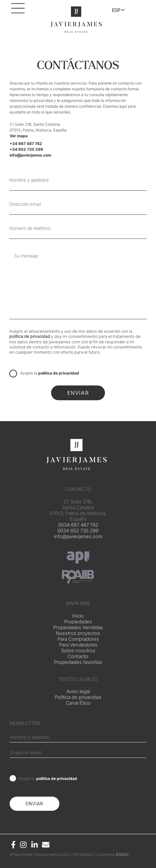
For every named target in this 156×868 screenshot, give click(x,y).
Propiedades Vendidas (78, 628)
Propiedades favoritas (78, 662)
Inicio (78, 616)
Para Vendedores (78, 645)
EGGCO (122, 854)
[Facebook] (13, 845)
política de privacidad (30, 336)
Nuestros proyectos (78, 633)
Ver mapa (19, 136)
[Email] (46, 845)
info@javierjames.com (78, 537)
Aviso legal (78, 692)
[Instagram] (23, 845)
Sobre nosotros (78, 651)
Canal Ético (78, 703)
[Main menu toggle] (19, 11)
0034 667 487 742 (78, 525)
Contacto (78, 656)
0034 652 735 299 (78, 531)
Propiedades (78, 622)
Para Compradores (78, 639)
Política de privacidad (78, 697)
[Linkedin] (35, 845)
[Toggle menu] (121, 11)
